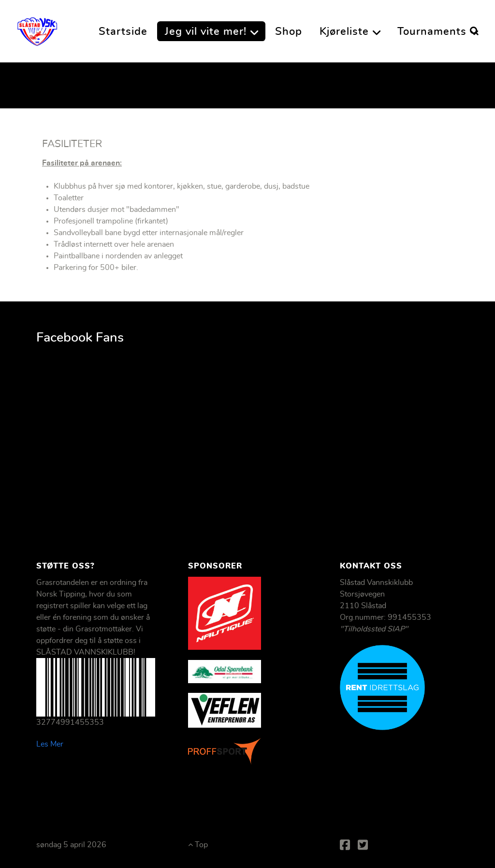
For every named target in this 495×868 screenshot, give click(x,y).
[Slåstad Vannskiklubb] (37, 29)
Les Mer (50, 744)
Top (198, 845)
